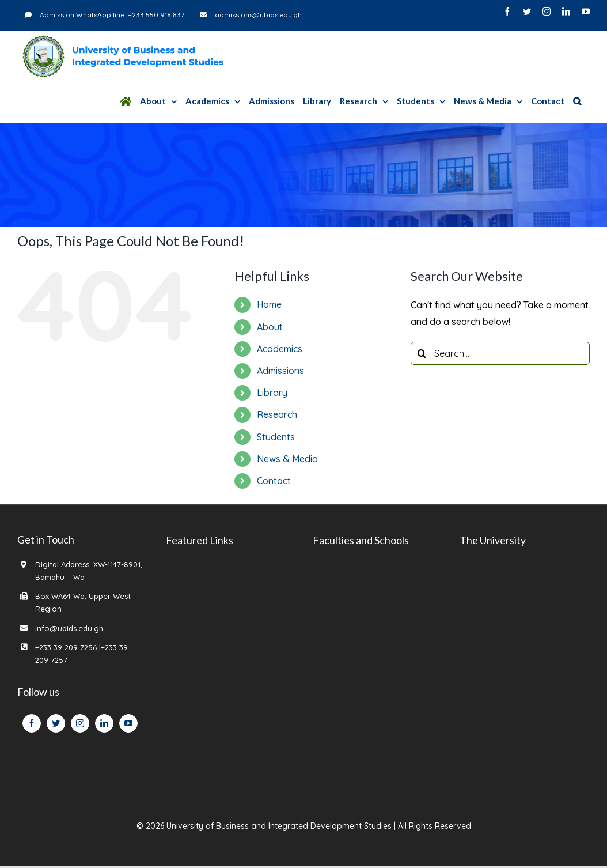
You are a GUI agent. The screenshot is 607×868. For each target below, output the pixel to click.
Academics (280, 349)
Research (277, 414)
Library (272, 393)
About (270, 327)
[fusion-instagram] (80, 723)
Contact (274, 481)
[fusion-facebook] (32, 723)
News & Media (287, 459)
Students (276, 437)
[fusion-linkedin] (104, 723)
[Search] (577, 101)
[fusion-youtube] (128, 723)
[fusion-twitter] (56, 723)
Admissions (280, 371)
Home (269, 304)
